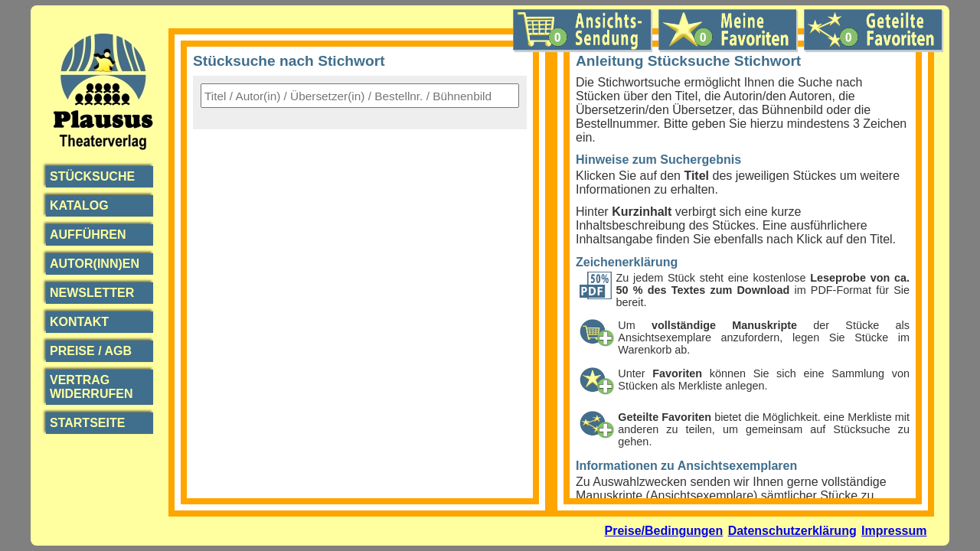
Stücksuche (92, 176)
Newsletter (92, 293)
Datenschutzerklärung (792, 531)
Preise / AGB (91, 351)
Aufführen (88, 235)
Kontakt (79, 322)
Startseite (87, 423)
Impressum (894, 531)
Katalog (79, 205)
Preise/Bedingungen (664, 531)
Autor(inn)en (95, 264)
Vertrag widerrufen (91, 387)
